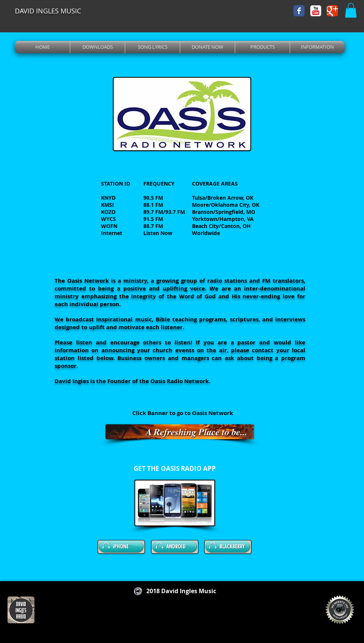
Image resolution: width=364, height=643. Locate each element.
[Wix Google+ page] (332, 11)
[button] (351, 10)
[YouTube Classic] (316, 11)
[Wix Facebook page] (299, 11)
